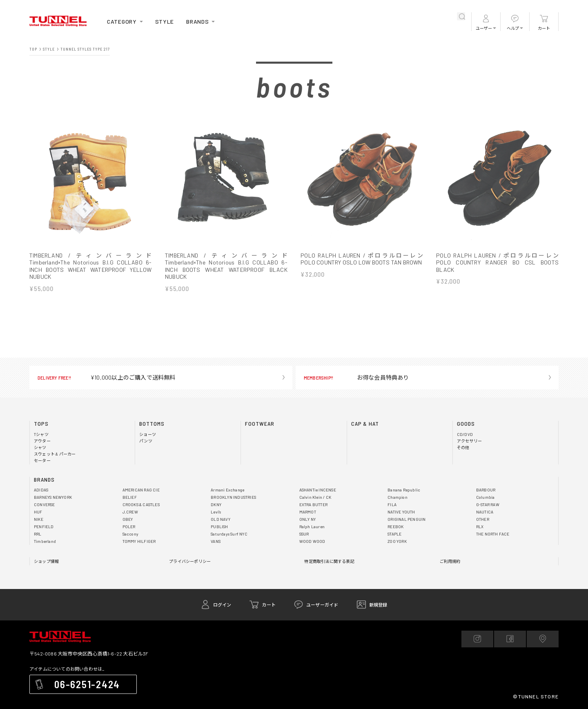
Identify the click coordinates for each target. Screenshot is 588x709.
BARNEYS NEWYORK (53, 498)
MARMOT (308, 512)
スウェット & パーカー (55, 454)
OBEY (128, 520)
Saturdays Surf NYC (229, 534)
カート (544, 28)
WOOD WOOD (312, 542)
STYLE (165, 21)
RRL (38, 534)
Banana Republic (404, 490)
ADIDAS (41, 490)
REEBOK (395, 527)
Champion (398, 498)
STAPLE (394, 534)
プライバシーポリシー (190, 562)
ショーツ (148, 435)
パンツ (146, 441)
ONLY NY (307, 520)
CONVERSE (45, 505)
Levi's (216, 512)
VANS (216, 542)
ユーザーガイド (322, 605)
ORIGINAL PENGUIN (406, 520)
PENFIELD (44, 527)
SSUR (304, 534)
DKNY (216, 505)
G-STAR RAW (488, 505)
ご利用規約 (450, 562)
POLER (129, 527)
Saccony (130, 534)
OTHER (483, 520)
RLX (480, 527)
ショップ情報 (46, 562)
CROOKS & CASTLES (141, 505)
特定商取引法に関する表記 (329, 562)
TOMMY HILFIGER (139, 542)
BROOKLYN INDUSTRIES (233, 498)
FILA (392, 505)
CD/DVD (465, 435)
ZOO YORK (397, 542)
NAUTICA (485, 512)
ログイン (222, 605)
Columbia (486, 498)
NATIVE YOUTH (401, 512)
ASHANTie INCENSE (318, 490)
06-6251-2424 (87, 685)
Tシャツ (41, 435)
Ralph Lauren (312, 527)
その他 (463, 448)
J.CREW (130, 512)
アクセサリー (469, 441)
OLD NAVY (220, 520)
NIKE (39, 520)
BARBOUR (486, 490)
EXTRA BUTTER (313, 505)
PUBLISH (219, 527)
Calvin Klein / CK (315, 498)
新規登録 (378, 605)
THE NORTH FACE (493, 534)
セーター (42, 461)
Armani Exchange (227, 490)
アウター (42, 441)
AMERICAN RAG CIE (141, 490)
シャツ (40, 448)
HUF (38, 512)
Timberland (45, 542)
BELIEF (130, 498)
